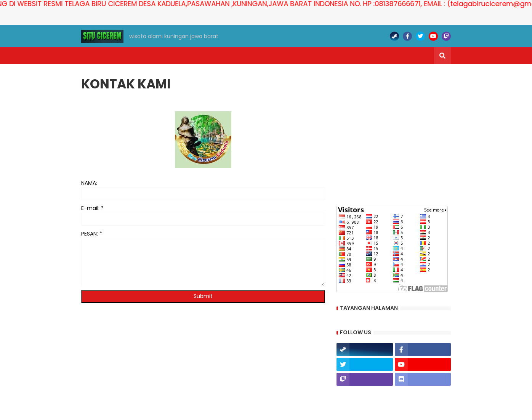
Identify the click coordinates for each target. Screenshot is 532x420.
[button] (442, 56)
